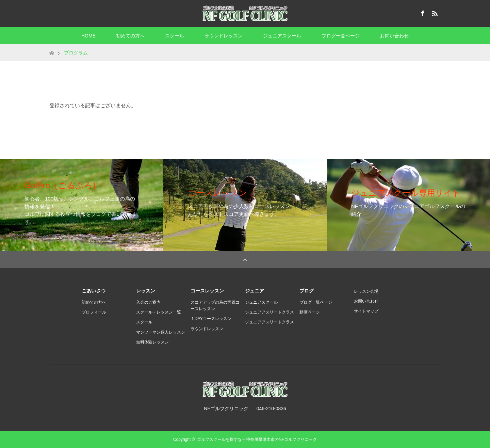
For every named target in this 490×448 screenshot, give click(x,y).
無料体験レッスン (152, 342)
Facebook (422, 12)
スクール (175, 36)
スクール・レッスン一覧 (159, 312)
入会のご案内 (148, 302)
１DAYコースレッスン (211, 319)
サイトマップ (366, 311)
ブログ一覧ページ (341, 36)
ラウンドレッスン (224, 36)
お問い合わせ (394, 36)
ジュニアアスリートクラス (269, 312)
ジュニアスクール (282, 36)
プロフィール (94, 312)
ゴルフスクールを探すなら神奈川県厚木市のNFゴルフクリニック (257, 439)
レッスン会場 (366, 291)
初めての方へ (130, 36)
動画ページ (310, 312)
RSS (434, 12)
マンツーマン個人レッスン (161, 332)
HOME (88, 36)
